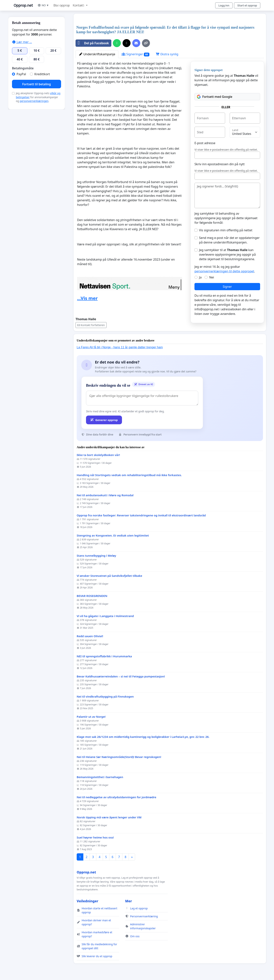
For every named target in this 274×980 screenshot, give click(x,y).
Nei (211, 277)
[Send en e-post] (136, 43)
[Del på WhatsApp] (117, 43)
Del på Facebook (92, 43)
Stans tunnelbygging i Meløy (96, 556)
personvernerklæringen (34, 101)
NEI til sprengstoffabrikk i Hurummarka (104, 656)
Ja (200, 277)
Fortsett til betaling (37, 84)
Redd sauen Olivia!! (90, 636)
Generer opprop (104, 420)
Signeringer (135, 54)
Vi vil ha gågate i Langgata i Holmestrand (105, 616)
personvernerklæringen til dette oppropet (224, 271)
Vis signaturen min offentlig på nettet (226, 230)
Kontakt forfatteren (91, 325)
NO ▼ (43, 5)
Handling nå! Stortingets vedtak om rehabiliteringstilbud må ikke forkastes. (129, 475)
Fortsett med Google (215, 97)
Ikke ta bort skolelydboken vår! (98, 455)
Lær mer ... (22, 42)
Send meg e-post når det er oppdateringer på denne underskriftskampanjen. (229, 240)
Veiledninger (88, 901)
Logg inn (224, 5)
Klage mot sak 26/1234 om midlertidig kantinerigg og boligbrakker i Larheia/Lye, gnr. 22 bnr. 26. (143, 737)
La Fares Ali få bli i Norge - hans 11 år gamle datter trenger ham (120, 347)
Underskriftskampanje (97, 54)
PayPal (21, 74)
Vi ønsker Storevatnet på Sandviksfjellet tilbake (109, 576)
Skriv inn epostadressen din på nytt (220, 164)
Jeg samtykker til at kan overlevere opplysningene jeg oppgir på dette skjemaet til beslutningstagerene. (227, 254)
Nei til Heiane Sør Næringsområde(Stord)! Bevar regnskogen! (119, 757)
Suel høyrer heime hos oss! (95, 837)
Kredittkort (42, 74)
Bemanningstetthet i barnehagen (100, 777)
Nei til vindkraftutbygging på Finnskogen (105, 697)
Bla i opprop (62, 5)
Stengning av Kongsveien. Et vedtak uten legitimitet (113, 535)
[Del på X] (127, 43)
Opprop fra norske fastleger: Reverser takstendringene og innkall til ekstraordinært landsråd (141, 515)
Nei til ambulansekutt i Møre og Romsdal (105, 495)
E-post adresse (205, 143)
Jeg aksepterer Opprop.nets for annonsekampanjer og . (38, 97)
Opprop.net (23, 5)
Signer (227, 287)
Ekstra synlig (167, 54)
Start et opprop (247, 5)
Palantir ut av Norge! (91, 717)
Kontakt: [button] (79, 5)
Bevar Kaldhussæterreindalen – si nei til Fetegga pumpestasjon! (121, 676)
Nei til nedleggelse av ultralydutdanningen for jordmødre (116, 797)
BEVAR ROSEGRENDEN (92, 596)
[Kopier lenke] (146, 43)
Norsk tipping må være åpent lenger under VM (109, 817)
